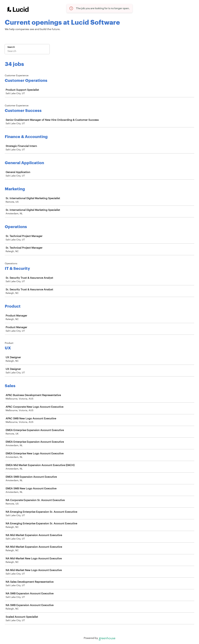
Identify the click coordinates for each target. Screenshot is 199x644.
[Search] (27, 51)
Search (11, 47)
